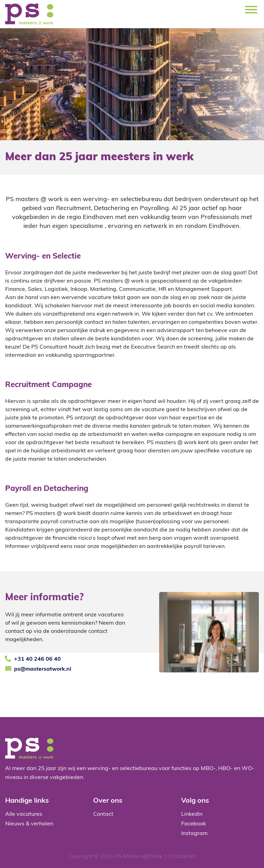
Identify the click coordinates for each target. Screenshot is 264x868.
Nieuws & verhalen (29, 824)
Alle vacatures (24, 814)
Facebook (194, 824)
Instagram (194, 834)
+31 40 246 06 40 (37, 659)
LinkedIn (192, 814)
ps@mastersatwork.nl (43, 669)
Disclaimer (183, 857)
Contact (103, 814)
